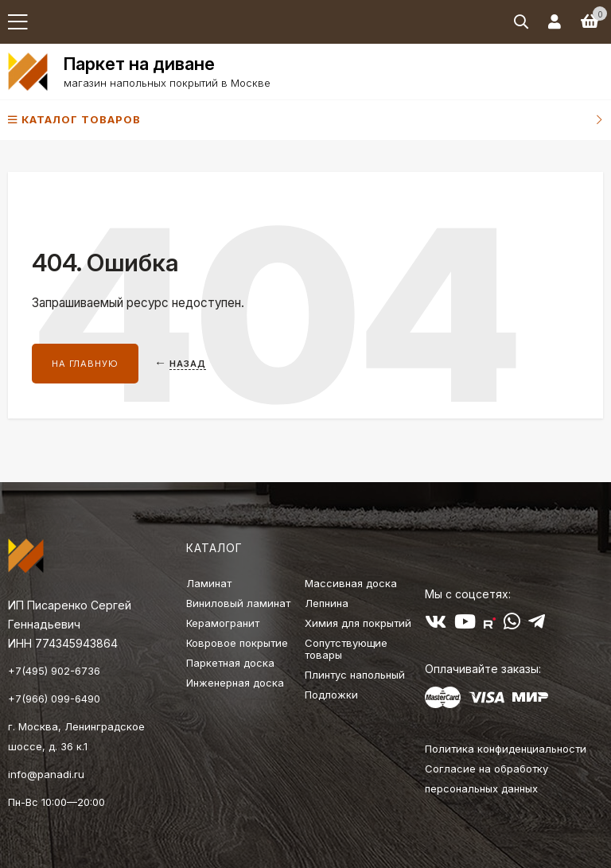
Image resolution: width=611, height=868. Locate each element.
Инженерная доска (235, 683)
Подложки (331, 695)
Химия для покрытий (358, 623)
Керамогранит (223, 623)
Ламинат (209, 583)
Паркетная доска (230, 663)
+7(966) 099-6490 (54, 699)
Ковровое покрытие (237, 643)
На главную (85, 364)
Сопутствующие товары (346, 649)
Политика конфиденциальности (506, 749)
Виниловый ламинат (238, 603)
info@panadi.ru (46, 774)
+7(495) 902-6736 (54, 671)
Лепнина (327, 603)
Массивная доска (351, 583)
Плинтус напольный (355, 675)
